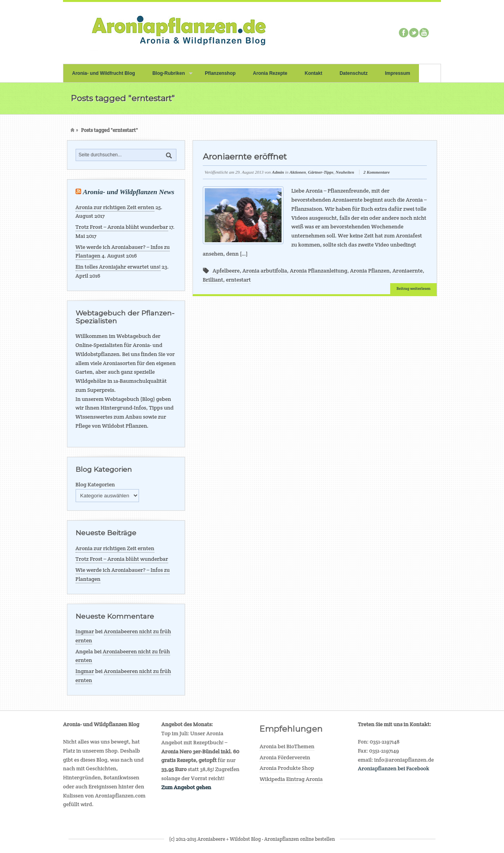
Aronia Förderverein (285, 757)
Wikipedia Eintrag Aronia (291, 779)
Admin (278, 172)
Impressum (398, 73)
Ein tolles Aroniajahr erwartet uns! (118, 267)
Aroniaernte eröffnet (245, 157)
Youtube (424, 33)
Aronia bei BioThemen (287, 746)
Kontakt (314, 73)
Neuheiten (345, 172)
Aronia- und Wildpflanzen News (129, 192)
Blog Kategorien (95, 484)
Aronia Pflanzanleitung (319, 271)
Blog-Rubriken (168, 76)
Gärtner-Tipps (321, 172)
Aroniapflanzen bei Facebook (394, 768)
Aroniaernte (407, 271)
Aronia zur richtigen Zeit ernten (115, 207)
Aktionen (298, 172)
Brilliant (213, 280)
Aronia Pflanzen (370, 271)
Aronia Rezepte (270, 73)
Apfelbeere (226, 271)
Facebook (404, 33)
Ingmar (85, 631)
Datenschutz (353, 73)
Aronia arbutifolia (265, 271)
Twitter (414, 33)
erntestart (238, 280)
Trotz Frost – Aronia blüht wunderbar (122, 227)
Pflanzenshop (220, 73)
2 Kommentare (377, 172)
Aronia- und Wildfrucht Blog (104, 73)
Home (72, 130)
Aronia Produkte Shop (287, 768)
